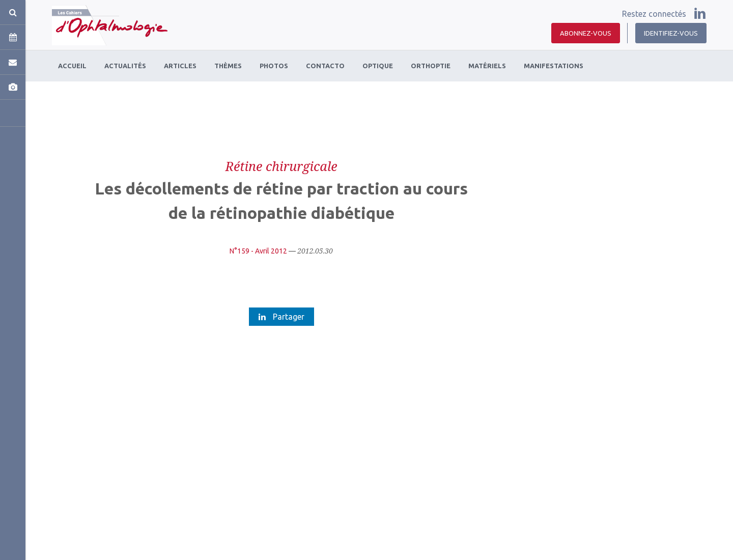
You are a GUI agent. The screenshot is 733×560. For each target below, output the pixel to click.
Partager (281, 317)
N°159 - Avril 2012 (258, 251)
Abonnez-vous (586, 33)
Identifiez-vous (671, 33)
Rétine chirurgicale (281, 166)
